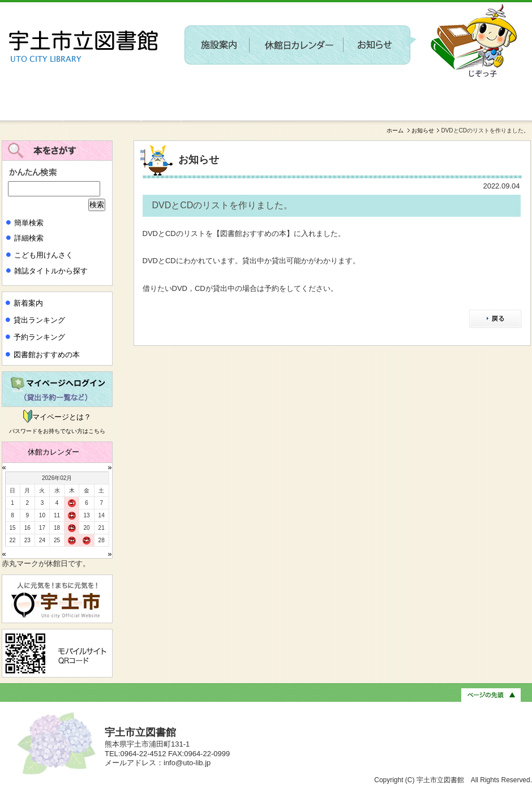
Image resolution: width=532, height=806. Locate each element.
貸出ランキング (39, 320)
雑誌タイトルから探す (51, 271)
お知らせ (423, 130)
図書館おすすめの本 (47, 355)
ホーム (395, 130)
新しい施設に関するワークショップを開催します (93, 117)
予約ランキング (39, 337)
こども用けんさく (44, 255)
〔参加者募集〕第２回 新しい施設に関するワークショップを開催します (321, 88)
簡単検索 (29, 223)
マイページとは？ (62, 417)
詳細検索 (29, 238)
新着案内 (28, 303)
